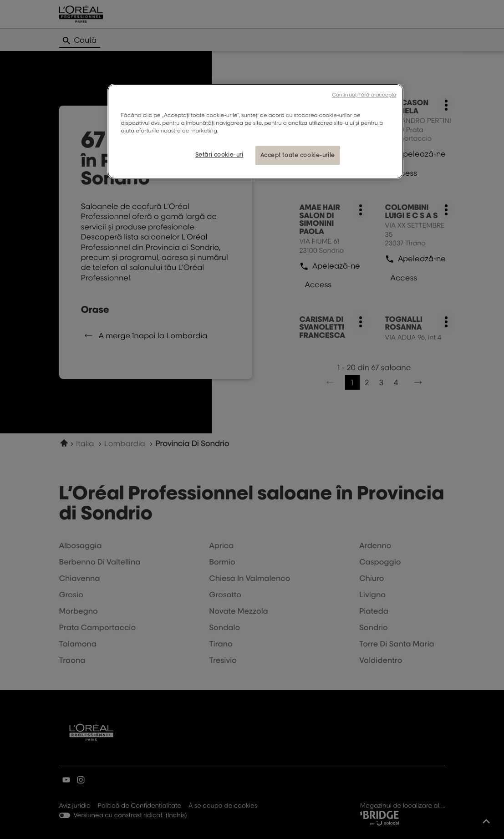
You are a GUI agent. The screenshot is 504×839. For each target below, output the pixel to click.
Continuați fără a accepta (364, 95)
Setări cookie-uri (219, 155)
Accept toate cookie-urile (298, 155)
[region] (255, 131)
